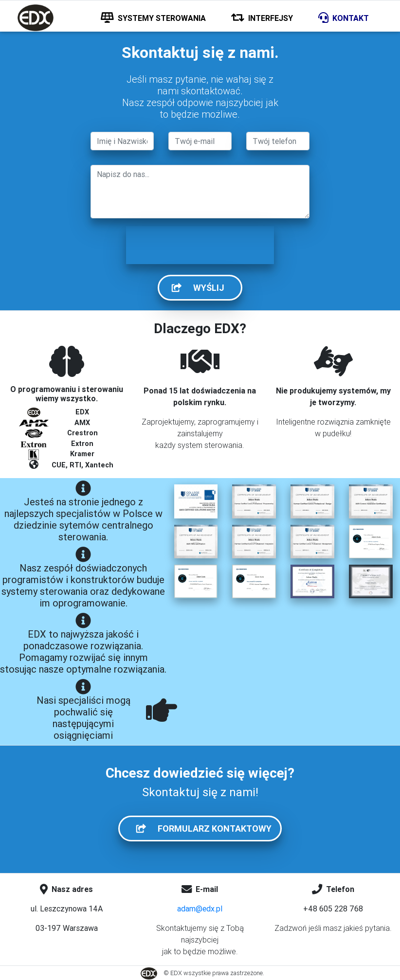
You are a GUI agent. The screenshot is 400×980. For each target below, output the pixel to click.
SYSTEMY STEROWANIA (153, 18)
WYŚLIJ (204, 288)
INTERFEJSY (262, 18)
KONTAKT (344, 18)
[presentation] (200, 245)
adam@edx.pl (200, 909)
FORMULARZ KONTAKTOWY (206, 829)
